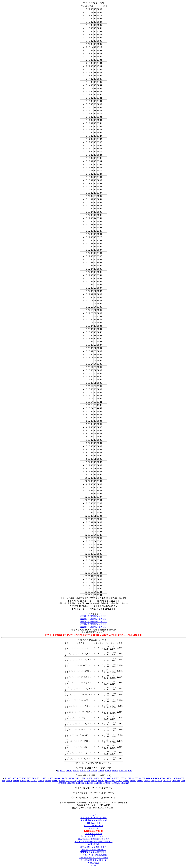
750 (78, 781)
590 (18, 781)
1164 (96, 783)
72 (30, 778)
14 (8, 778)
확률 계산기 (93, 844)
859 (113, 781)
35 (15, 778)
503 (85, 771)
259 (94, 778)
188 (69, 778)
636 (43, 781)
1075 (64, 783)
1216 (130, 771)
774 (92, 781)
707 (67, 781)
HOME (93, 865)
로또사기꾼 (93, 828)
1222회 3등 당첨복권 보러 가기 (93, 622)
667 (57, 781)
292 (71, 771)
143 (55, 778)
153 (62, 778)
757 (85, 781)
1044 (174, 781)
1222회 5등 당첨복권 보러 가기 (93, 627)
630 (39, 781)
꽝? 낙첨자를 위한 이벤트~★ (93, 860)
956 (149, 781)
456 (158, 778)
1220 (127, 783)
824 (110, 771)
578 (14, 781)
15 (10, 778)
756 (82, 781)
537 (183, 778)
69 (28, 778)
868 (117, 781)
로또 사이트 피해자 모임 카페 (93, 820)
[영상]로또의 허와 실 (94, 831)
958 (117, 771)
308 (74, 771)
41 (18, 778)
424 (154, 778)
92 (61, 771)
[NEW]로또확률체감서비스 (93, 836)
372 (129, 778)
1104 (78, 783)
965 (152, 781)
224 (87, 778)
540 (92, 771)
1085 (69, 783)
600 (25, 781)
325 (115, 778)
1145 (87, 783)
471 (172, 778)
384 (78, 771)
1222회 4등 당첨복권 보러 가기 (93, 624)
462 (161, 778)
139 (51, 778)
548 (4, 781)
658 (53, 781)
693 (60, 781)
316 (112, 778)
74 (33, 778)
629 (36, 781)
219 (80, 778)
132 (48, 778)
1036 (169, 781)
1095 (73, 783)
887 (128, 781)
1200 (126, 771)
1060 (178, 781)
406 (147, 778)
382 (133, 778)
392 (144, 778)
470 (168, 778)
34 (58, 771)
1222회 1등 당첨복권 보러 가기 (93, 616)
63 (25, 778)
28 (13, 778)
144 (59, 778)
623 (32, 781)
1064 (183, 781)
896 (131, 781)
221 (83, 778)
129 (44, 778)
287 (101, 778)
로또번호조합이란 (93, 834)
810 (106, 771)
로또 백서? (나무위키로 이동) (93, 818)
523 (89, 771)
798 (103, 781)
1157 (91, 783)
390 (137, 778)
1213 (118, 783)
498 (179, 778)
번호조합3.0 (93, 863)
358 (122, 778)
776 (99, 781)
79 (38, 778)
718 (71, 781)
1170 (105, 783)
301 (105, 778)
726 (75, 781)
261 (98, 778)
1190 (114, 783)
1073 (60, 783)
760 (89, 781)
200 (73, 778)
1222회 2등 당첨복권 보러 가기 (93, 619)
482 (175, 778)
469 (165, 778)
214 (76, 778)
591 (21, 781)
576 (11, 781)
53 (20, 778)
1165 (100, 783)
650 (50, 781)
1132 (82, 783)
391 (140, 778)
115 (41, 778)
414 (151, 778)
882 (124, 781)
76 (35, 778)
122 (64, 771)
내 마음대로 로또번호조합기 (93, 850)
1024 (121, 771)
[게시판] (94, 815)
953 (142, 781)
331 (119, 778)
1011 (165, 781)
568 (7, 781)
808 (103, 771)
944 (138, 781)
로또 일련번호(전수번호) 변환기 (94, 858)
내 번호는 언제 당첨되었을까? (93, 855)
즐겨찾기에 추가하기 (93, 826)
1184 (109, 783)
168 (67, 771)
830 (110, 781)
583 (96, 771)
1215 (123, 783)
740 (99, 771)
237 (90, 778)
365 (126, 778)
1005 (160, 781)
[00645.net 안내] (93, 823)
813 (106, 781)
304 (108, 778)
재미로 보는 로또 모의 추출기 (93, 847)
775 (96, 781)
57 (23, 778)
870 (121, 781)
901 (135, 781)
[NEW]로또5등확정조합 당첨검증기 (93, 839)
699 (64, 781)
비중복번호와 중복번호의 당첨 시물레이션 (93, 842)
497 (81, 771)
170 (66, 778)
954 (145, 781)
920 (113, 771)
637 (46, 781)
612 (28, 781)
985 (156, 781)
